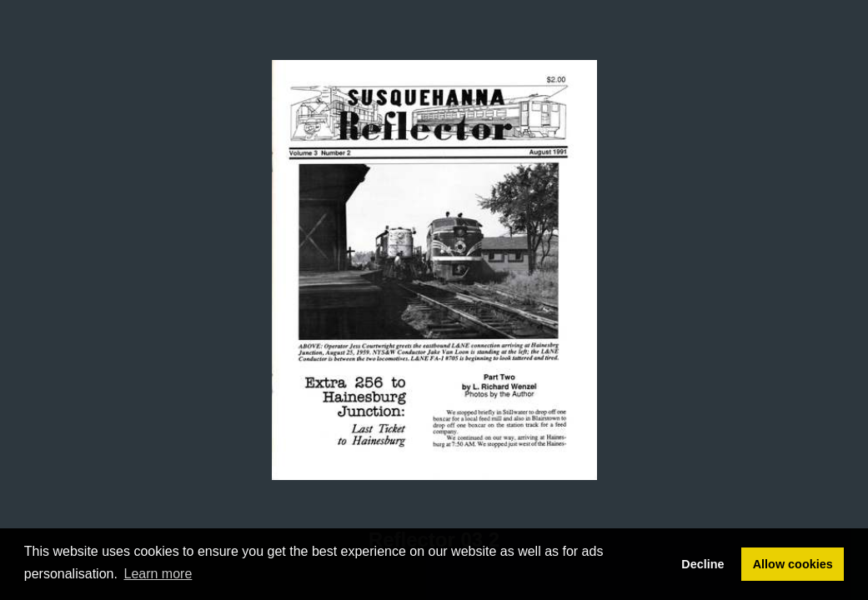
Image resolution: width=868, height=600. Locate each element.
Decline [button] (702, 564)
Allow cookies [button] (793, 564)
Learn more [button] (158, 574)
